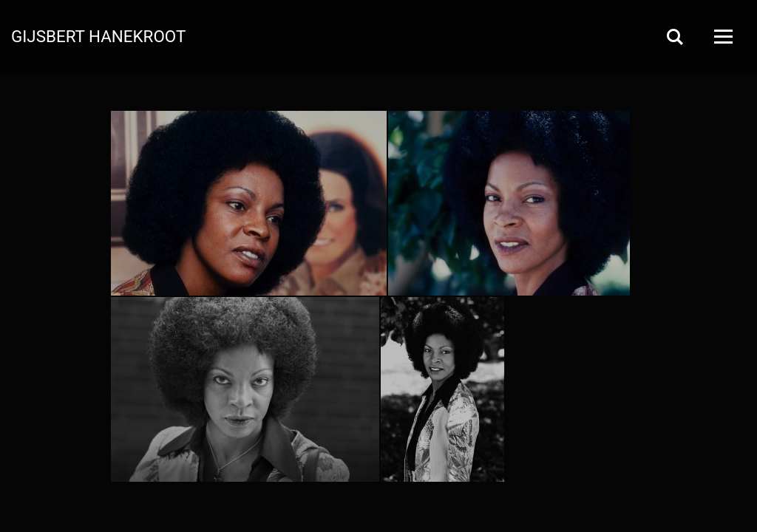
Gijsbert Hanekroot (98, 35)
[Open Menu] (722, 37)
